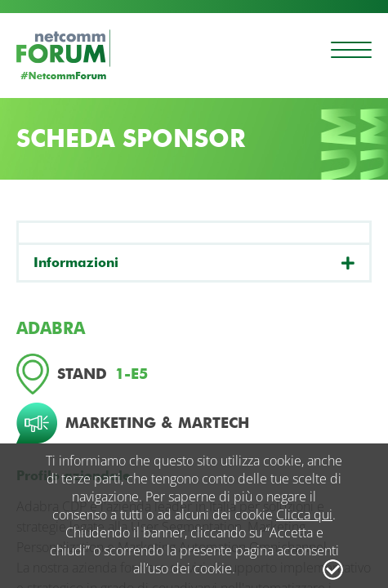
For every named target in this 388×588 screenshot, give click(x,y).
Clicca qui (304, 514)
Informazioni (76, 263)
